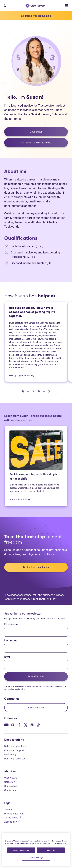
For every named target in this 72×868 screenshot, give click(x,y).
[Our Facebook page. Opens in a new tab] (19, 725)
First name (11, 624)
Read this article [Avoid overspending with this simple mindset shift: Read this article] (20, 500)
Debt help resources (15, 759)
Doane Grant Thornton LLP (40, 599)
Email (8, 657)
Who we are (11, 778)
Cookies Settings (36, 858)
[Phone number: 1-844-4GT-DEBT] (5, 6)
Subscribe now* (36, 676)
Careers (10, 782)
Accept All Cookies (21, 850)
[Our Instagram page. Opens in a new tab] (13, 725)
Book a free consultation (36, 567)
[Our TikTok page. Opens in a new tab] (38, 725)
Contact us (10, 790)
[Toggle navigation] (66, 6)
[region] (36, 849)
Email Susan (36, 132)
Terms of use (13, 817)
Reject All (51, 850)
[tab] (23, 391)
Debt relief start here (15, 746)
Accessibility (12, 821)
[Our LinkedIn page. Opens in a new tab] (32, 725)
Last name (11, 641)
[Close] (67, 837)
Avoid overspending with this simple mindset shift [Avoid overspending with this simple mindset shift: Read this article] (33, 477)
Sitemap (9, 809)
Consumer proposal (15, 750)
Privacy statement (15, 813)
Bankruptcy (10, 754)
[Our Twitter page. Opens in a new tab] (26, 725)
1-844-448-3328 (36, 708)
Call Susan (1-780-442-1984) (36, 143)
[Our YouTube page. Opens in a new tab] (6, 725)
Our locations (11, 786)
